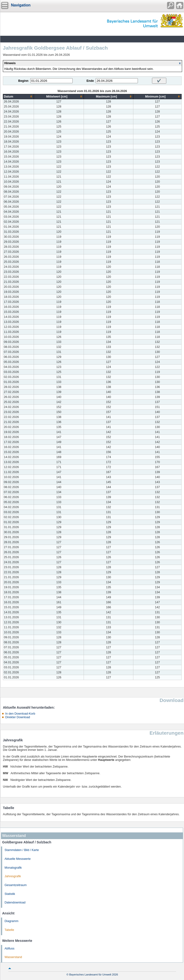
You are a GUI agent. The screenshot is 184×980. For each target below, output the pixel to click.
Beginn (23, 81)
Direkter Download (18, 717)
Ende (90, 81)
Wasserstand (13, 957)
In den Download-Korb (20, 714)
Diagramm (11, 921)
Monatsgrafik (13, 868)
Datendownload (15, 903)
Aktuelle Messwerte (18, 859)
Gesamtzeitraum (16, 885)
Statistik (10, 894)
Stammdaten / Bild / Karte (22, 850)
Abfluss (9, 949)
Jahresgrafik (13, 876)
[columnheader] (19, 96)
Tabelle (9, 930)
